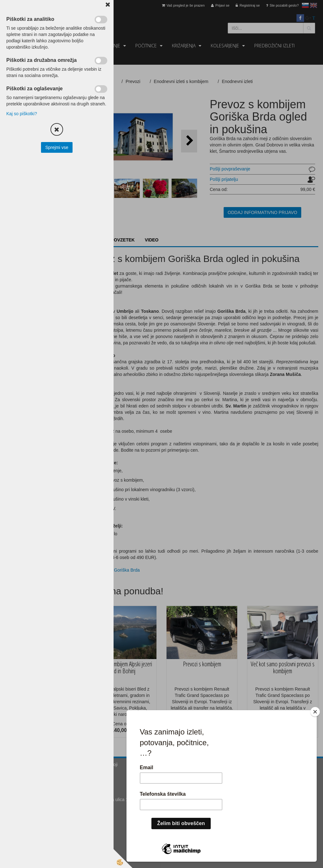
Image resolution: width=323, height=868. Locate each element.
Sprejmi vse (57, 147)
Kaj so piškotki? (22, 114)
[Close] (315, 712)
